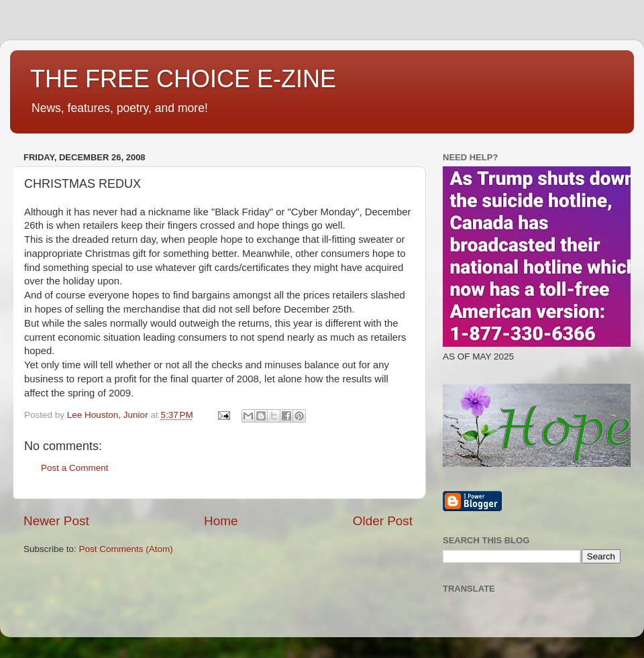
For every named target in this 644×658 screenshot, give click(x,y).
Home (221, 521)
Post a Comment (75, 468)
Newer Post (56, 521)
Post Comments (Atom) (126, 549)
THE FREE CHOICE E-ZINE (183, 79)
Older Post (383, 521)
